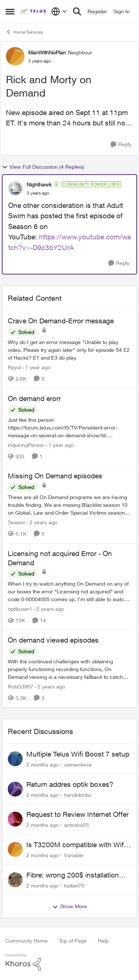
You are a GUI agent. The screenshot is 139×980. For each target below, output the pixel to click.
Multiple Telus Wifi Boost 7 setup (78, 754)
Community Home (27, 941)
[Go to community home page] (34, 11)
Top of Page (73, 941)
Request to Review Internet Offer (77, 814)
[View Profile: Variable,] (15, 849)
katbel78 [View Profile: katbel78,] (74, 885)
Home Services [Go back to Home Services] (24, 32)
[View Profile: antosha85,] (15, 819)
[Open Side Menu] (10, 11)
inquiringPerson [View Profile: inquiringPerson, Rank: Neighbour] (26, 444)
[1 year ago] (37, 367)
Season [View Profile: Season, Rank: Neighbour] (17, 522)
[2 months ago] (42, 765)
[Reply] (121, 144)
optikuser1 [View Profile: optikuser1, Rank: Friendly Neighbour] (20, 609)
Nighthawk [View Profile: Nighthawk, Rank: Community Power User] (39, 184)
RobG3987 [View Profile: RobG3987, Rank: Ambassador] (21, 686)
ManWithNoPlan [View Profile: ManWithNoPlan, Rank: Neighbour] (47, 52)
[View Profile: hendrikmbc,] (15, 789)
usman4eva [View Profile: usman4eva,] (78, 765)
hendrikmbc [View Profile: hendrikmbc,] (78, 794)
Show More (70, 906)
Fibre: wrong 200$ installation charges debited (73, 875)
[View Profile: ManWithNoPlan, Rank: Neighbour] (15, 56)
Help (103, 941)
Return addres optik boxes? (70, 784)
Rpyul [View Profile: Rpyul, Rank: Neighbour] (14, 367)
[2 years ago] (42, 522)
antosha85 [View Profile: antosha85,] (77, 825)
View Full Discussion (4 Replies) (43, 167)
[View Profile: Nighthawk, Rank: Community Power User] (16, 188)
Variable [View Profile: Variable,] (74, 855)
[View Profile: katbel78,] (15, 880)
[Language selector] (59, 11)
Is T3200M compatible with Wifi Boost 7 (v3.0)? (76, 845)
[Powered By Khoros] (69, 962)
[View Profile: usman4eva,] (15, 759)
